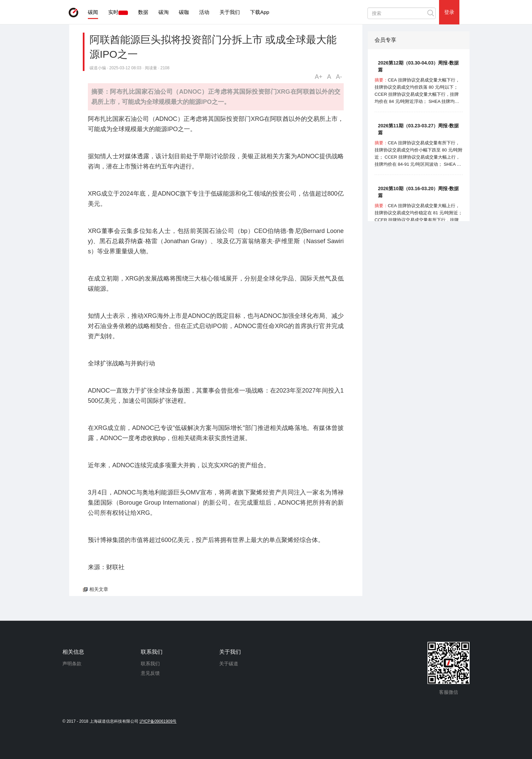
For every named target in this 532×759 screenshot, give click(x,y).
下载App (260, 12)
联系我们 (150, 664)
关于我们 (230, 12)
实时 (113, 12)
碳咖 (184, 12)
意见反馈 (150, 673)
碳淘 (164, 12)
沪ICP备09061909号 (158, 721)
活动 (204, 12)
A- (339, 77)
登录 (449, 12)
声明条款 (72, 664)
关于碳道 (229, 664)
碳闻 (93, 12)
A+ (319, 77)
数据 (143, 12)
